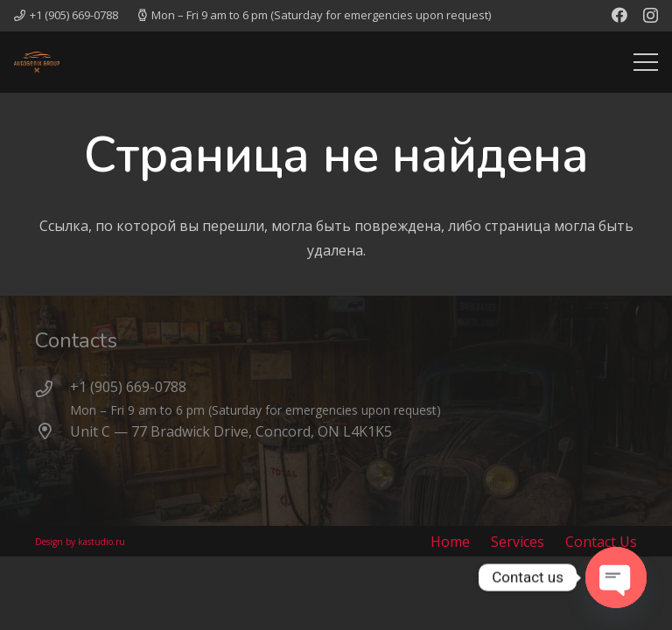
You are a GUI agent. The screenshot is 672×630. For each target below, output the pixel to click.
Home (450, 542)
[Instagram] (651, 16)
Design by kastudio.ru (80, 542)
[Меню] (646, 62)
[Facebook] (619, 15)
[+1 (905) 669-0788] (52, 390)
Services (518, 542)
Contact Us (601, 542)
